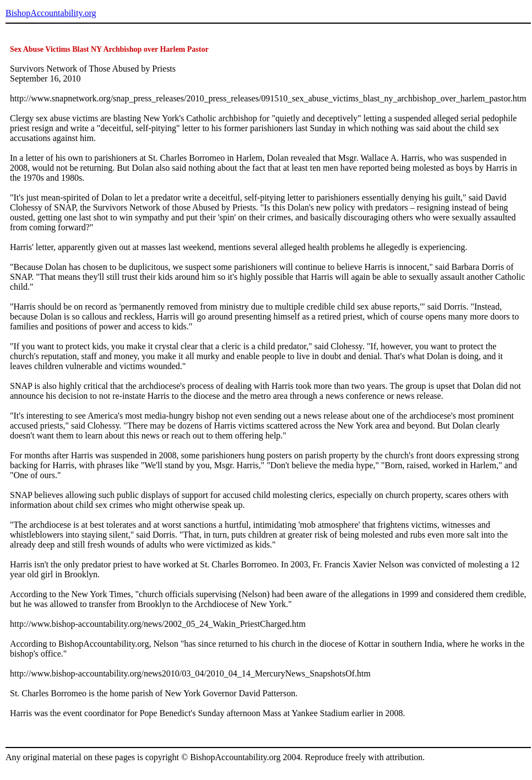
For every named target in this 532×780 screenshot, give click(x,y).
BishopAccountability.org (51, 13)
